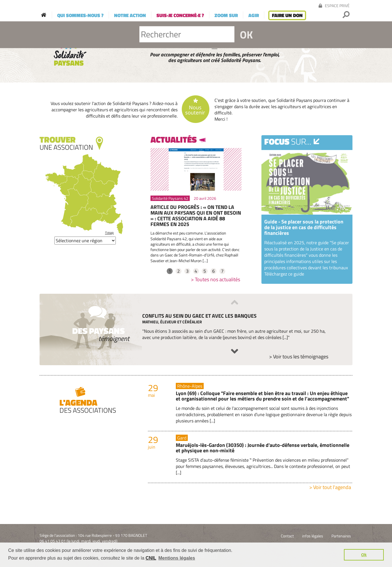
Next (235, 351)
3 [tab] (187, 271)
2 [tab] (179, 271)
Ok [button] (364, 555)
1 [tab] (170, 271)
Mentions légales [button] (177, 558)
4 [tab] (196, 271)
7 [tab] (222, 271)
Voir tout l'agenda (332, 487)
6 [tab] (213, 271)
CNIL (151, 558)
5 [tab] (205, 271)
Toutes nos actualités (217, 279)
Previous (235, 302)
